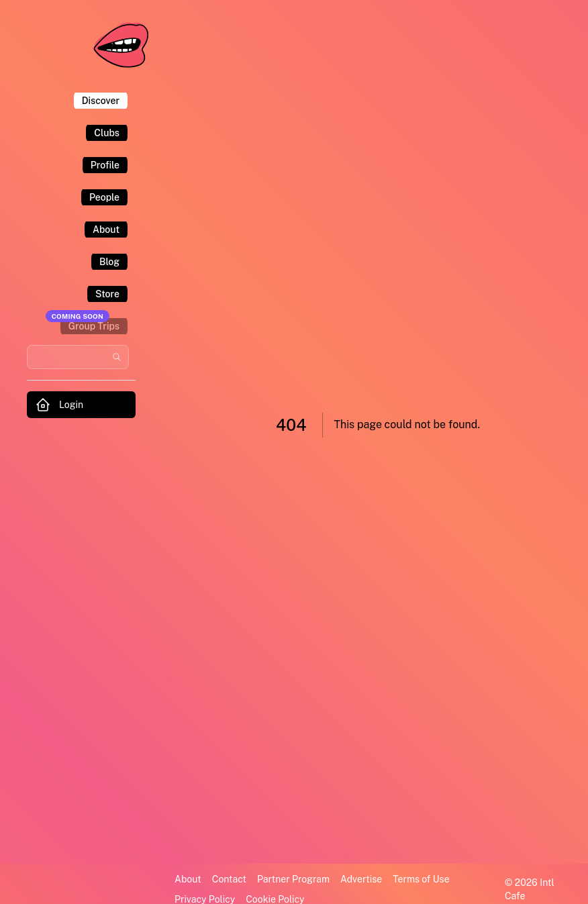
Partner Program (293, 879)
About (188, 879)
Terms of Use (421, 879)
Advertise (361, 879)
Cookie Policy (275, 899)
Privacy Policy (205, 899)
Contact (229, 879)
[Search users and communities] (78, 357)
